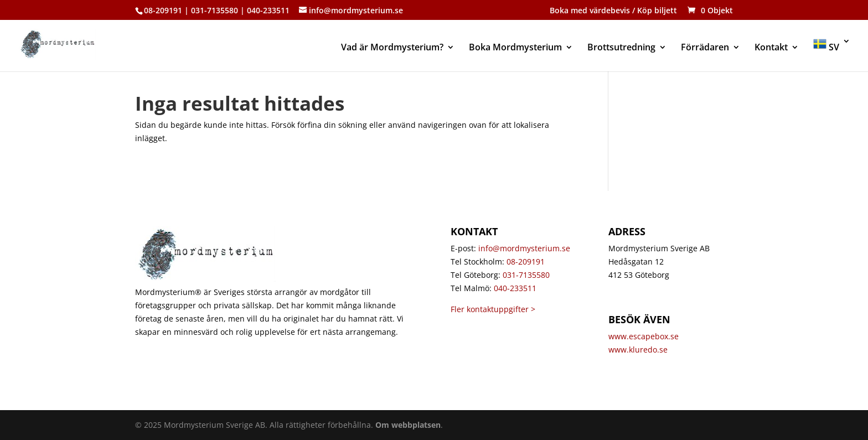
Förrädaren (705, 48)
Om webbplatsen (408, 425)
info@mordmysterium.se (524, 248)
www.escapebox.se (644, 336)
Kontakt (771, 48)
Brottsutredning (621, 48)
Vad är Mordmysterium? (392, 48)
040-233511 (515, 288)
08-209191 (526, 262)
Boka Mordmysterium (515, 48)
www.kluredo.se (639, 350)
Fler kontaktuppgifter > (493, 309)
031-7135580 (526, 275)
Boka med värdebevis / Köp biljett (613, 11)
